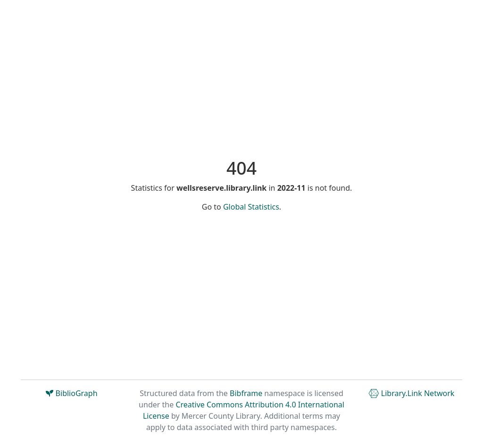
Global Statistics (251, 207)
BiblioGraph (71, 393)
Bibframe (246, 393)
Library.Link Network (412, 393)
